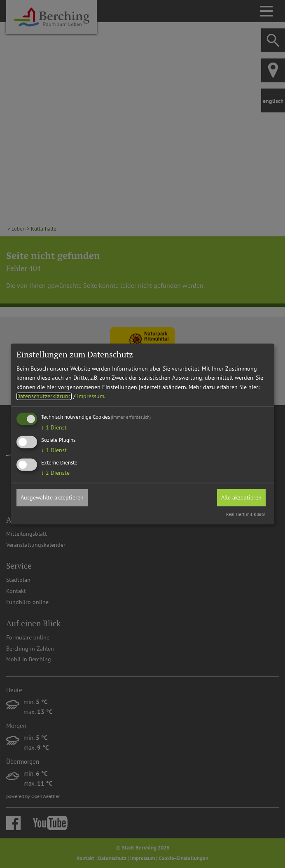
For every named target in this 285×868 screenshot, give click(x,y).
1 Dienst (54, 428)
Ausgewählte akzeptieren (52, 497)
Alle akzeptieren (241, 497)
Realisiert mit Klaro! (246, 515)
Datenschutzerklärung (44, 396)
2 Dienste (55, 473)
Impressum (91, 396)
